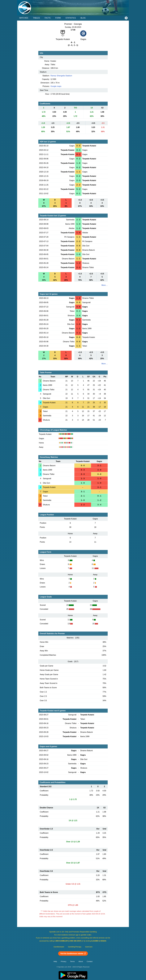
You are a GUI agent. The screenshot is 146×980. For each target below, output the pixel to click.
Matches (24, 18)
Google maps (56, 86)
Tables (36, 18)
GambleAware (59, 947)
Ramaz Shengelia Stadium (61, 76)
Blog (83, 18)
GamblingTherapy (75, 947)
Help (55, 961)
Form (58, 18)
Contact (90, 961)
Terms (72, 961)
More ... (105, 285)
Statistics (71, 18)
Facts (48, 18)
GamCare (89, 947)
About (81, 961)
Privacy (64, 961)
